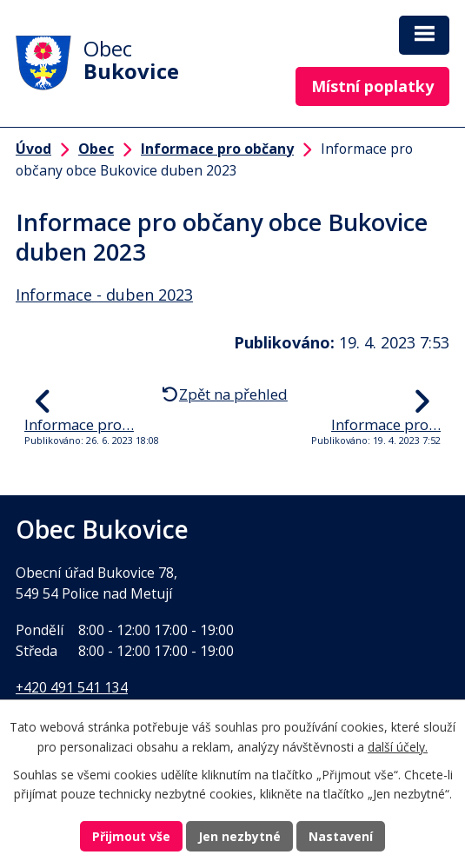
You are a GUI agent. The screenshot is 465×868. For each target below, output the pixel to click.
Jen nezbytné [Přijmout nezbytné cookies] (239, 836)
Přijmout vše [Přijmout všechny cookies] (131, 836)
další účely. (398, 747)
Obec (96, 149)
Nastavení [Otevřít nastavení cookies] (341, 836)
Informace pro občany (217, 149)
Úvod (33, 149)
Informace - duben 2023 (104, 295)
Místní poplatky (372, 86)
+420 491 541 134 (72, 687)
